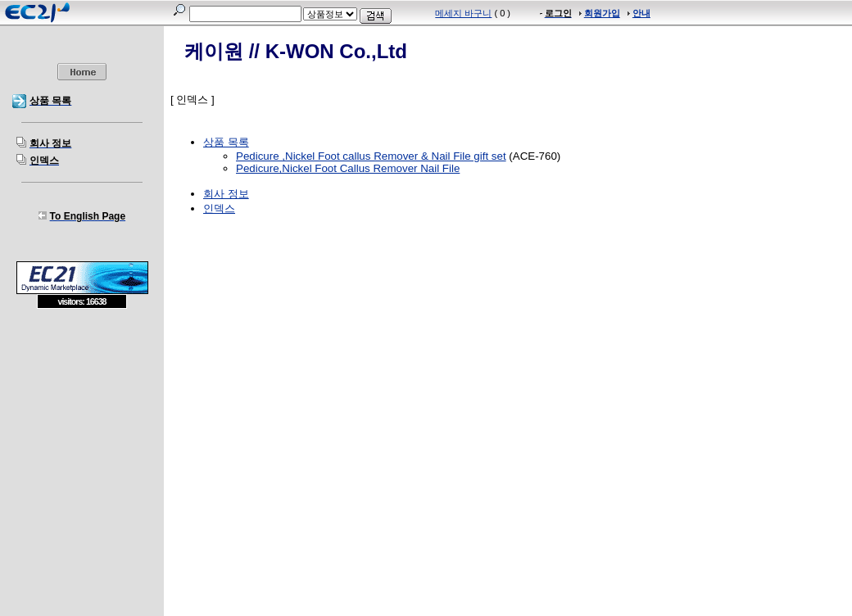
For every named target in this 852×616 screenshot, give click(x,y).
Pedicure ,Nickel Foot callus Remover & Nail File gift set (371, 156)
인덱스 (219, 208)
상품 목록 (226, 142)
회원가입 (602, 13)
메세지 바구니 (463, 13)
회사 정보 (226, 194)
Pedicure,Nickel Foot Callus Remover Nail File (348, 168)
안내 (641, 13)
